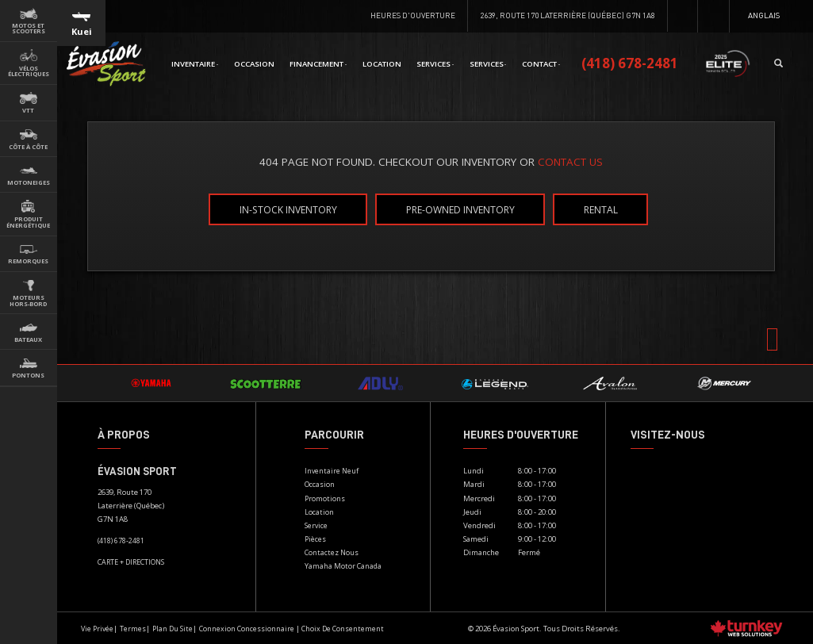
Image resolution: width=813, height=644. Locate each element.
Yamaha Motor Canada (343, 566)
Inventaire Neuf (332, 471)
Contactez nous (332, 552)
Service (316, 525)
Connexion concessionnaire (247, 629)
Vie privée (97, 629)
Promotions (325, 498)
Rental (601, 209)
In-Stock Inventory (288, 209)
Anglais (764, 15)
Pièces (315, 539)
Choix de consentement (343, 629)
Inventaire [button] (195, 64)
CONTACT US (570, 162)
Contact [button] (541, 64)
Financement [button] (318, 64)
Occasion (254, 64)
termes (133, 629)
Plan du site (173, 629)
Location (382, 64)
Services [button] (435, 64)
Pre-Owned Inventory (460, 209)
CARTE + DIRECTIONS (131, 562)
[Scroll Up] (772, 339)
